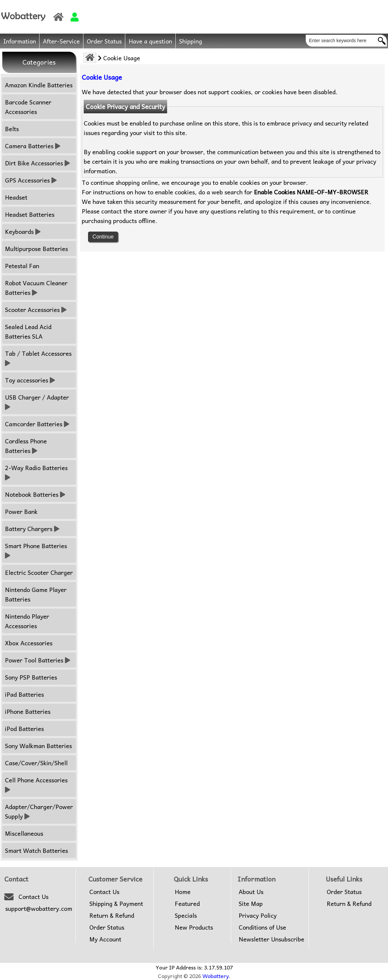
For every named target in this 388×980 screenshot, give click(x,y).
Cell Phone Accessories (37, 785)
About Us (251, 892)
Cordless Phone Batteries (26, 446)
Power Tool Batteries (38, 660)
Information (20, 41)
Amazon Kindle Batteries (39, 85)
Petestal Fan (22, 266)
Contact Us (33, 897)
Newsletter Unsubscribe (271, 939)
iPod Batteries (24, 728)
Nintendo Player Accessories (27, 621)
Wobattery (216, 976)
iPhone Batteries (28, 711)
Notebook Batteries (35, 494)
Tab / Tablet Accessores (39, 358)
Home (183, 892)
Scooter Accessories (36, 309)
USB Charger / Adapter (38, 402)
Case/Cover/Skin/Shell (36, 763)
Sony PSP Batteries (31, 677)
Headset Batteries (30, 214)
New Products (194, 927)
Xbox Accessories (29, 643)
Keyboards (23, 231)
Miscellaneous (24, 833)
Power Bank (21, 511)
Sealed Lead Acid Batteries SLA (28, 331)
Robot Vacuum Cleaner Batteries (36, 288)
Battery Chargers (32, 529)
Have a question (150, 41)
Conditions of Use (262, 927)
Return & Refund (112, 915)
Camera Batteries (33, 146)
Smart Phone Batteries (37, 550)
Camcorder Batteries (37, 424)
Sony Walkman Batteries (38, 746)
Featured (187, 904)
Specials (186, 915)
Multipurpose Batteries (36, 249)
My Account (105, 939)
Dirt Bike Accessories (37, 163)
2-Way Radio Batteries (37, 472)
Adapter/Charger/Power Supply (39, 811)
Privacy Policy (258, 915)
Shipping (191, 41)
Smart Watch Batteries (36, 850)
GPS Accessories (31, 180)
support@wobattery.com (39, 909)
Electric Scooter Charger (39, 572)
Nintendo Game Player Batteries (36, 594)
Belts (12, 129)
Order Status (104, 41)
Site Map (251, 904)
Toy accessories (30, 380)
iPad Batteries (24, 694)
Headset (16, 197)
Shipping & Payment (116, 904)
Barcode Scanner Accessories (28, 107)
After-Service (61, 41)
